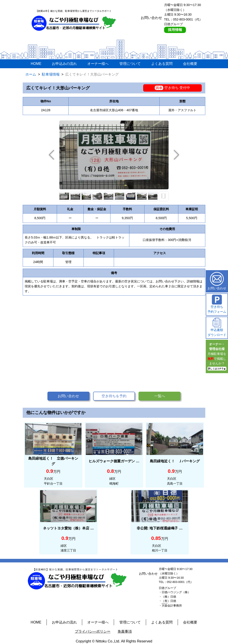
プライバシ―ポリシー (93, 631)
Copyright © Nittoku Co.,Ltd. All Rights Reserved (114, 641)
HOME (36, 64)
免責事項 (125, 631)
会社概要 (190, 64)
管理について (130, 64)
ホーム (31, 74)
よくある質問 (162, 64)
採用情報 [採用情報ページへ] (175, 30)
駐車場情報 (51, 74)
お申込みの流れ (64, 64)
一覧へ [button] (160, 396)
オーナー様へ (98, 64)
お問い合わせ (68, 396)
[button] (176, 155)
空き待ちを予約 (114, 396)
